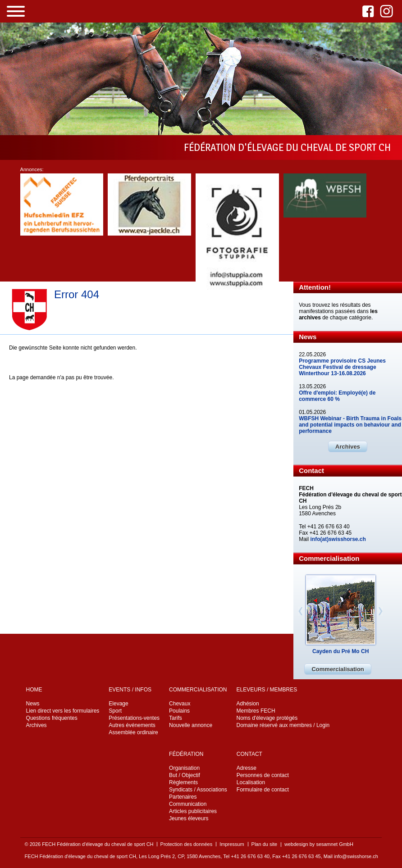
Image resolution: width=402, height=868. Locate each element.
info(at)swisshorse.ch (338, 539)
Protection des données (187, 844)
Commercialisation (338, 669)
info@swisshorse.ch (356, 856)
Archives (348, 447)
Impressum (232, 844)
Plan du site (264, 844)
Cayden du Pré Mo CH (340, 651)
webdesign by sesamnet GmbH (319, 844)
